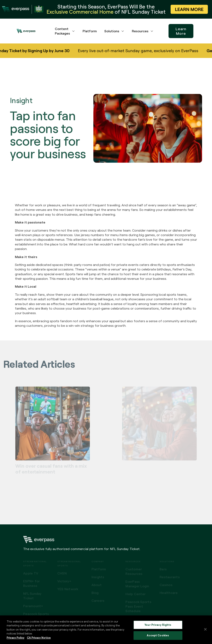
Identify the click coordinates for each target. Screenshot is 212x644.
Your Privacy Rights (158, 625)
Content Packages (62, 31)
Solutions (112, 31)
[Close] (205, 629)
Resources (140, 31)
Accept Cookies (158, 635)
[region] (106, 630)
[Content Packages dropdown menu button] (73, 31)
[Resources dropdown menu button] (152, 31)
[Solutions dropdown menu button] (123, 31)
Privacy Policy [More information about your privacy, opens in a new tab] (16, 638)
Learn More (181, 31)
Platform (90, 31)
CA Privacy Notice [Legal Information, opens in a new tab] (39, 638)
